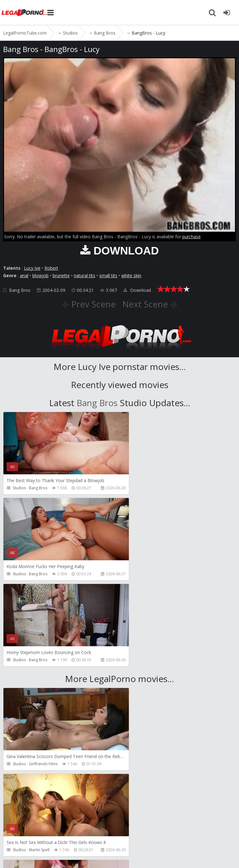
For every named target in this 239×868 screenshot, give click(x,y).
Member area (46, 833)
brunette (61, 275)
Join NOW (14, 833)
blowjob (40, 275)
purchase (192, 237)
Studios (19, 488)
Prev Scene (92, 304)
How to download (143, 833)
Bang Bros (20, 290)
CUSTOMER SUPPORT (91, 833)
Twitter (181, 833)
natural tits (84, 275)
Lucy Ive (32, 268)
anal (24, 275)
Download (137, 290)
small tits (108, 275)
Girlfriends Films (43, 678)
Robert (51, 268)
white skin (131, 275)
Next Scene (146, 304)
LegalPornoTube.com (25, 12)
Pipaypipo (38, 764)
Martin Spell (157, 678)
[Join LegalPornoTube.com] (227, 12)
